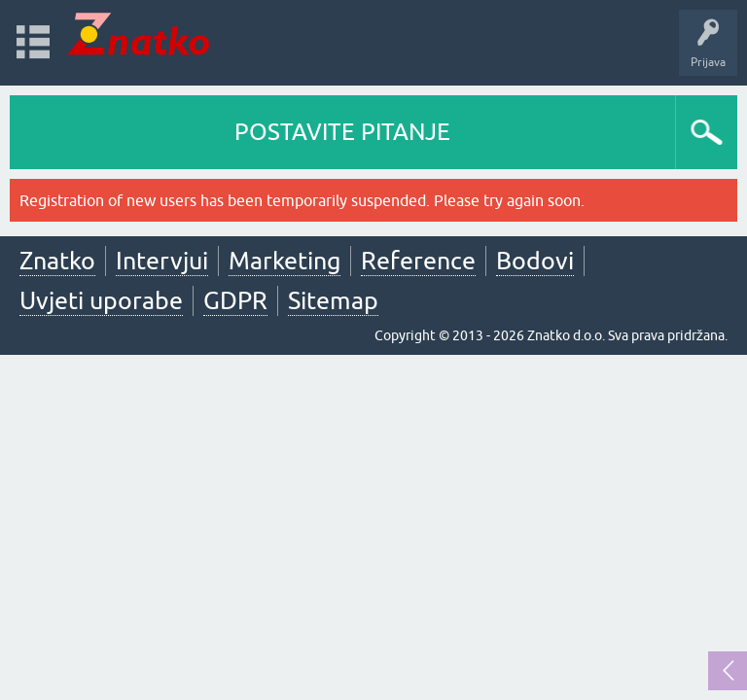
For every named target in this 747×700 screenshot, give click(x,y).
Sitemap (333, 300)
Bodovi (535, 261)
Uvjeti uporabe (101, 300)
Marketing (285, 261)
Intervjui (162, 261)
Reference (418, 261)
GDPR (235, 300)
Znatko (57, 261)
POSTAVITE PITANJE (342, 132)
